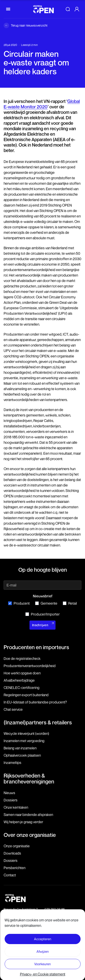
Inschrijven (40, 625)
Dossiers (11, 800)
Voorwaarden (43, 946)
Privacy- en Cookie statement (43, 954)
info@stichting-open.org (61, 914)
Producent (19, 603)
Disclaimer (42, 938)
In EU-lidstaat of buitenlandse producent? (35, 702)
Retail (70, 603)
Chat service (13, 709)
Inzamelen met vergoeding (24, 741)
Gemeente (46, 603)
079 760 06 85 (55, 909)
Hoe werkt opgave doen (22, 673)
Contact (10, 875)
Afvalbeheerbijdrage (19, 680)
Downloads (12, 853)
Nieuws (9, 793)
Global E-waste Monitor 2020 (42, 104)
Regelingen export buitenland (26, 695)
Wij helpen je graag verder (23, 822)
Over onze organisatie (30, 835)
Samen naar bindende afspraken (28, 815)
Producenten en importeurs (36, 647)
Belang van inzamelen (20, 748)
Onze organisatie (17, 846)
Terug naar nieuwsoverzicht (29, 25)
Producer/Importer (42, 614)
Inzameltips (12, 763)
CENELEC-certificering (22, 688)
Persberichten (15, 868)
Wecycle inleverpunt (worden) (26, 733)
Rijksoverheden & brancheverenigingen (29, 778)
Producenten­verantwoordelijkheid (30, 666)
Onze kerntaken (16, 807)
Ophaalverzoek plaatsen (22, 755)
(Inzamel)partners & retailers (38, 722)
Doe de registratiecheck (22, 658)
